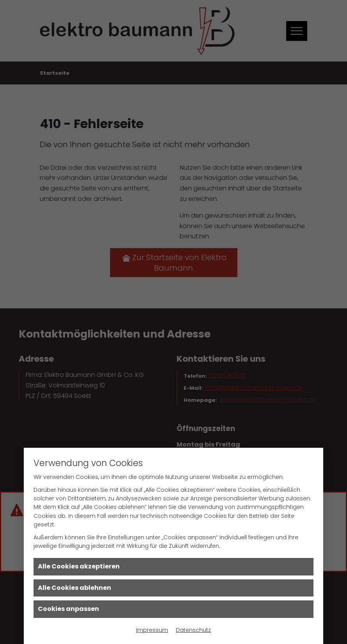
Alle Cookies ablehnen (74, 588)
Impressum (152, 630)
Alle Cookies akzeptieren (79, 566)
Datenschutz (193, 630)
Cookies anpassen (68, 609)
